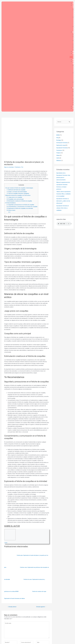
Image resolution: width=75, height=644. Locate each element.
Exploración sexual (61, 145)
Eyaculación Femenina (62, 148)
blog (57, 138)
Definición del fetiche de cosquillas (16, 190)
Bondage (59, 140)
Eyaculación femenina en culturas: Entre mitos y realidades (63, 208)
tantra (58, 158)
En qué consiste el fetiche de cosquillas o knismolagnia (19, 188)
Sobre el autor (11, 210)
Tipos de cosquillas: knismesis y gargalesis (18, 193)
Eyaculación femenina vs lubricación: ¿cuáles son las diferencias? (63, 201)
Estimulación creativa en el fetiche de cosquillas (19, 201)
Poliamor (59, 153)
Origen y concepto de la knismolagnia (17, 192)
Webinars (59, 161)
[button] (71, 57)
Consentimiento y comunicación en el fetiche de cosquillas (22, 207)
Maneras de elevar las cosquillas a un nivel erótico (18, 195)
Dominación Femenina (62, 143)
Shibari (58, 155)
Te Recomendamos (10, 203)
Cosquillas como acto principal (15, 199)
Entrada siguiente (41, 607)
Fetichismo (18, 167)
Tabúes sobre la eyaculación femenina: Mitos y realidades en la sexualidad (64, 194)
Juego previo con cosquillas (14, 197)
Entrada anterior (12, 607)
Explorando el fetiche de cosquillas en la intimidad (20, 208)
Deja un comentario (9, 167)
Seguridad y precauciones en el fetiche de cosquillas (20, 205)
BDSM (58, 135)
